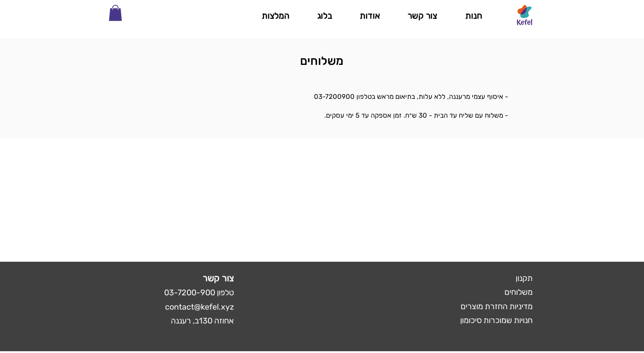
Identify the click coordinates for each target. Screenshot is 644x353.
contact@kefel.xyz (199, 307)
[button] (115, 13)
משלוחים (519, 292)
